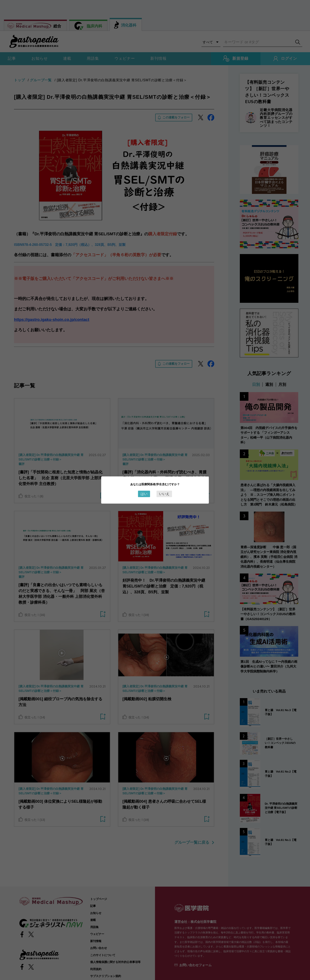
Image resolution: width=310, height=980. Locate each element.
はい (144, 494)
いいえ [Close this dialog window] (164, 494)
